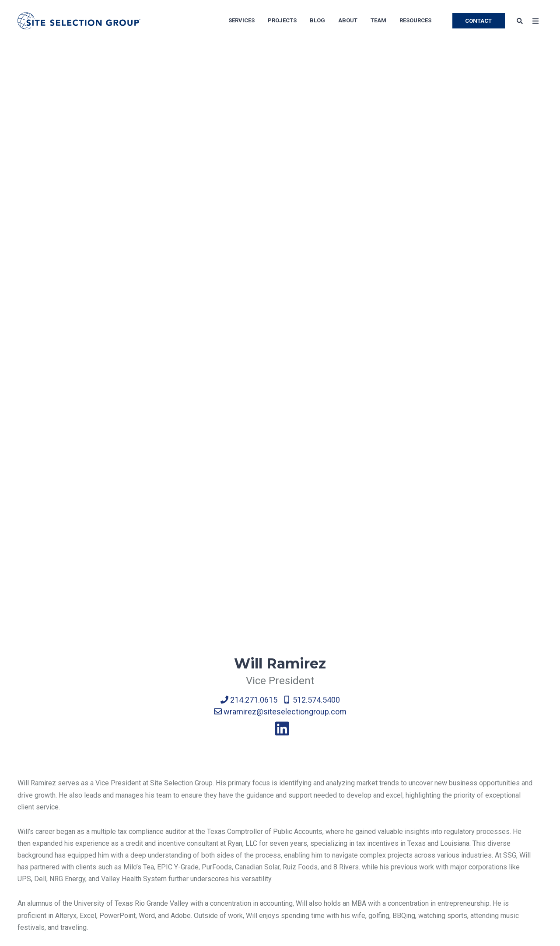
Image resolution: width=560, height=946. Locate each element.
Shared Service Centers (386, 772)
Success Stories (492, 807)
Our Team (32, 789)
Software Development (277, 842)
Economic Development (143, 824)
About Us (31, 772)
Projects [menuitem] (282, 20)
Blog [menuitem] (317, 20)
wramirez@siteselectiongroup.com (280, 248)
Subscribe (482, 789)
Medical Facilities (377, 824)
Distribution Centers (273, 824)
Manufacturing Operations (281, 789)
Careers (30, 807)
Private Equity (371, 807)
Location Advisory (135, 772)
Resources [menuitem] (415, 20)
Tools (475, 859)
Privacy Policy (39, 859)
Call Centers (261, 772)
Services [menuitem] (241, 20)
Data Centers (262, 859)
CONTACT (478, 21)
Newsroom (34, 824)
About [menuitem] (348, 20)
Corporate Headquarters (279, 807)
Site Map (31, 842)
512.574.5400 (312, 236)
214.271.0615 (249, 236)
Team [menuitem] (378, 20)
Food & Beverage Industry (282, 877)
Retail (359, 842)
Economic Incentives (139, 789)
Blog (473, 772)
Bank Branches (373, 859)
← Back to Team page (51, 651)
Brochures (482, 842)
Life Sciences (371, 789)
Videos (477, 877)
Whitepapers (486, 824)
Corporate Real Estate (141, 807)
